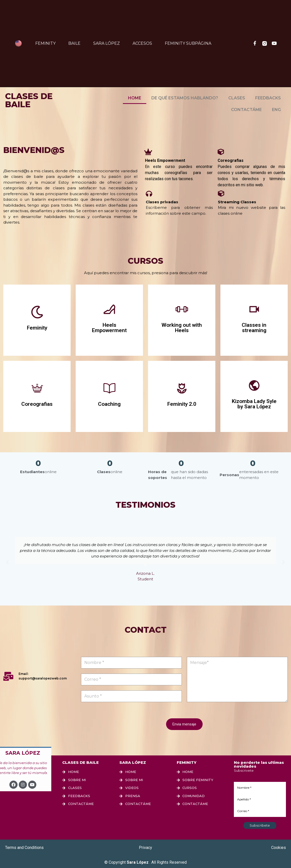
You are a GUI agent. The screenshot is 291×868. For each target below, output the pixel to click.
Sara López (107, 43)
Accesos (142, 43)
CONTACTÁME (246, 110)
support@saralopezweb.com (43, 678)
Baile (74, 43)
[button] (8, 562)
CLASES (237, 98)
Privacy (145, 848)
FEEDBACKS (268, 98)
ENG (276, 110)
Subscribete (260, 825)
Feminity (45, 43)
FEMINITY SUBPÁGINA (188, 43)
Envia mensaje (184, 724)
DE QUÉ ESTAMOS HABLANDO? (185, 98)
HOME (135, 98)
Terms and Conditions (24, 848)
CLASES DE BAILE (29, 100)
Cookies (279, 848)
